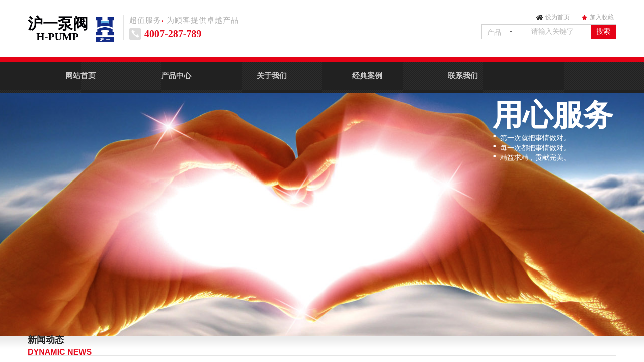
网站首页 (80, 76)
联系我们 (463, 76)
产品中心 (176, 76)
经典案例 (367, 76)
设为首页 (557, 17)
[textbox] (559, 32)
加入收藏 (602, 17)
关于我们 (272, 76)
